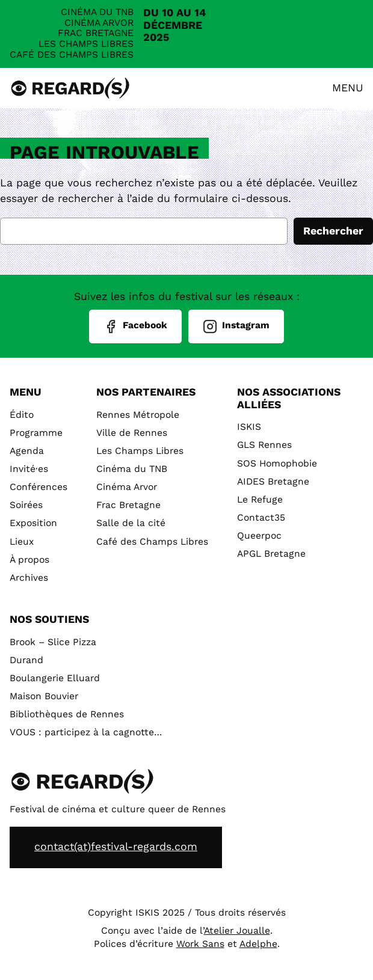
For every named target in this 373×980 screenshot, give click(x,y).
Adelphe (258, 944)
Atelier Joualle (237, 931)
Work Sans (200, 944)
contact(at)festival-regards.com (116, 847)
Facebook (135, 326)
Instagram (236, 326)
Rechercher (333, 231)
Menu (348, 88)
